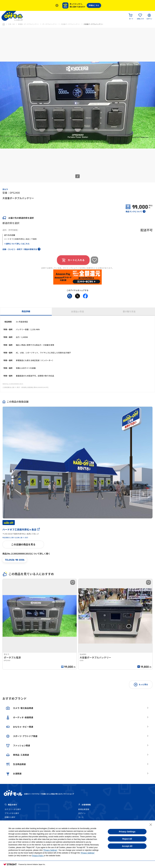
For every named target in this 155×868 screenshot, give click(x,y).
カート (81, 817)
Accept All (127, 846)
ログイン (82, 813)
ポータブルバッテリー (50, 24)
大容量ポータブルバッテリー (71, 24)
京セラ (5, 189)
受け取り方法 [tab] (129, 311)
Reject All (127, 839)
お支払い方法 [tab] (77, 311)
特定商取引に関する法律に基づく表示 (15, 538)
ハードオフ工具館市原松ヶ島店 (21, 530)
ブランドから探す (12, 813)
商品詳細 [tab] (26, 311)
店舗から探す (10, 817)
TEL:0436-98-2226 (15, 560)
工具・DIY (11, 24)
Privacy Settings (127, 832)
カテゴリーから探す (13, 809)
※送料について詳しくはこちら (17, 244)
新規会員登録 (84, 809)
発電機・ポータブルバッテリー (29, 24)
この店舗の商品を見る (23, 545)
